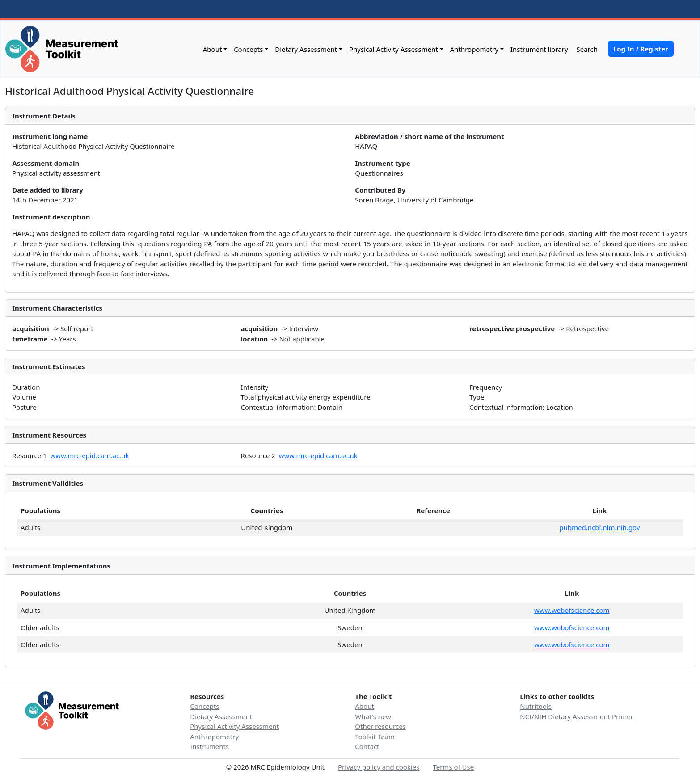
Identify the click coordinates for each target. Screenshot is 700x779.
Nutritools (536, 706)
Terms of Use (453, 767)
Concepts (248, 49)
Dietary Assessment (306, 49)
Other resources (380, 726)
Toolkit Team (375, 737)
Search (586, 49)
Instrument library (539, 49)
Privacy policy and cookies (379, 767)
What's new (373, 716)
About (213, 49)
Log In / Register (641, 49)
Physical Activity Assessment (394, 49)
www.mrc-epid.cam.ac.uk (89, 455)
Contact (367, 746)
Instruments (209, 746)
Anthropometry (474, 49)
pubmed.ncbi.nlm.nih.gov (599, 527)
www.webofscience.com (572, 610)
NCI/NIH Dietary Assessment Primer (577, 716)
